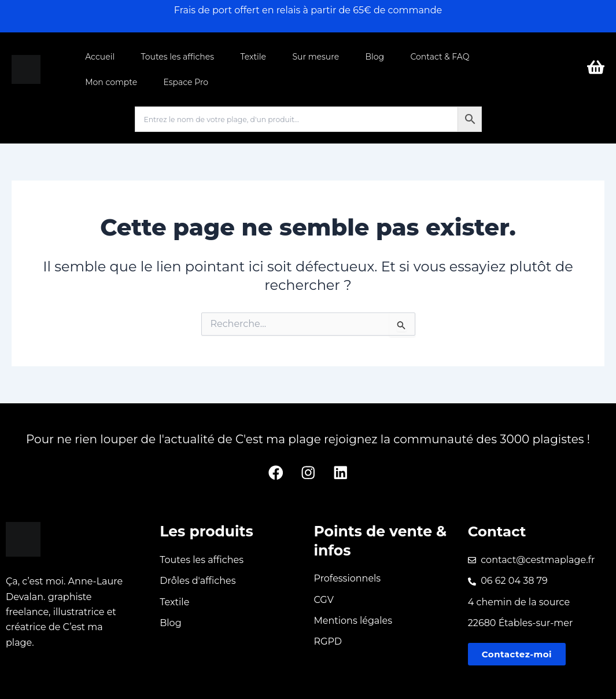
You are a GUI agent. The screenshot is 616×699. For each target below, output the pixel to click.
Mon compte (111, 82)
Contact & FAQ (436, 57)
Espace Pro (185, 82)
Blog (372, 57)
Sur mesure (313, 57)
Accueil (100, 57)
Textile (251, 57)
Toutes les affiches (177, 57)
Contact (498, 531)
